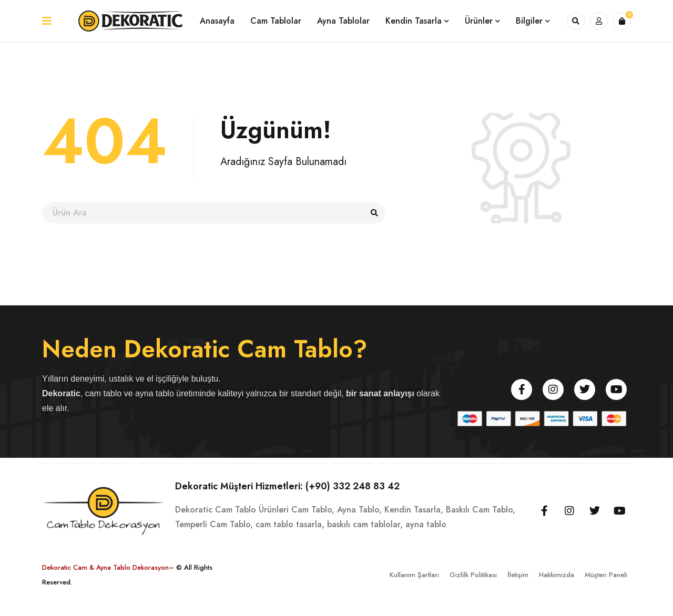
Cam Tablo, (313, 510)
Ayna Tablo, (359, 510)
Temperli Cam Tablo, (214, 524)
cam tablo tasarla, (290, 524)
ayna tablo (426, 524)
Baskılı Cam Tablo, (481, 510)
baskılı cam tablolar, (365, 524)
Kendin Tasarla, (414, 510)
